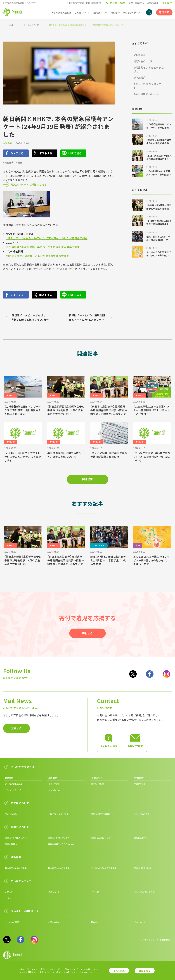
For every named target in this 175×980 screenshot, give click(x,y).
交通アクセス (140, 784)
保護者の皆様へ (141, 838)
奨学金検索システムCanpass (61, 844)
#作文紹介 (140, 77)
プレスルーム (54, 790)
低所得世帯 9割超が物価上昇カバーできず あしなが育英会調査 (43, 247)
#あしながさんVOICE (146, 94)
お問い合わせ (153, 3)
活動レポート (54, 892)
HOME (11, 25)
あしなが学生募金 (142, 814)
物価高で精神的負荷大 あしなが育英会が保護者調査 (38, 256)
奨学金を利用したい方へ (16, 838)
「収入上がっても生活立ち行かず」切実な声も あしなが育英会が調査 (47, 238)
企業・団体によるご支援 (58, 814)
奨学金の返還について (101, 838)
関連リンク (96, 922)
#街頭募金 (140, 55)
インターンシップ (13, 790)
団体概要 (9, 778)
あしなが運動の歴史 (14, 784)
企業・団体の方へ (136, 3)
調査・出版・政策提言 (143, 868)
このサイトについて (150, 940)
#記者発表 (8, 162)
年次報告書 (139, 778)
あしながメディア (31, 25)
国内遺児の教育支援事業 (16, 868)
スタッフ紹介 (54, 784)
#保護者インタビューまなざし (149, 69)
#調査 (19, 162)
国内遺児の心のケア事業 (59, 868)
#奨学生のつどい (144, 61)
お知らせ (8, 143)
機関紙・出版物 (98, 784)
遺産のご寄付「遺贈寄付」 (102, 814)
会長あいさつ (97, 778)
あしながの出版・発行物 (144, 892)
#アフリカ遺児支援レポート (149, 86)
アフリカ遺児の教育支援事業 (104, 868)
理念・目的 (53, 778)
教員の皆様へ (11, 844)
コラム (8, 898)
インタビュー (97, 892)
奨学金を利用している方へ (60, 838)
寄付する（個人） (12, 814)
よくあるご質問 (12, 922)
